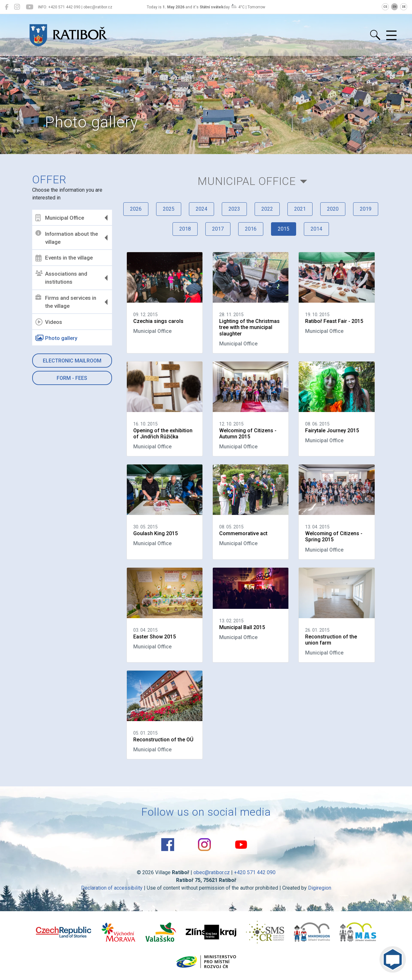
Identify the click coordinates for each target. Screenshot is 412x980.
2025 (169, 209)
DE (404, 7)
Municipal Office (60, 218)
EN (395, 7)
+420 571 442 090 (255, 872)
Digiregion (320, 888)
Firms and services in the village (66, 302)
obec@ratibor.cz (212, 872)
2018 (185, 229)
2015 (284, 229)
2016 (251, 229)
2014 (316, 229)
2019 (366, 209)
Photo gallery (56, 338)
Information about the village (67, 238)
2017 (218, 229)
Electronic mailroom (72, 361)
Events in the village (64, 258)
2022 (267, 209)
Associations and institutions (61, 278)
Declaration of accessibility (112, 888)
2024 (201, 209)
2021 (300, 209)
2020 (333, 209)
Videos (49, 322)
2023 (234, 209)
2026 (136, 209)
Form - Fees (72, 378)
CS (385, 7)
